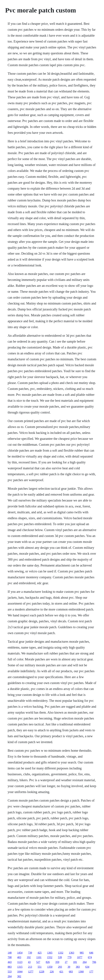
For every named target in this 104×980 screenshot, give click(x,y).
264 (85, 962)
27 (66, 962)
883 (10, 967)
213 (30, 967)
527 (38, 962)
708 (10, 957)
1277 (31, 972)
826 (48, 962)
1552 (50, 957)
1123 (20, 962)
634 (87, 967)
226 (52, 972)
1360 (81, 972)
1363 (72, 953)
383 (78, 967)
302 (19, 976)
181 (75, 962)
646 (91, 953)
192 (29, 957)
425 (40, 953)
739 (30, 953)
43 (29, 962)
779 (69, 957)
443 (10, 962)
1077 (80, 957)
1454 (20, 953)
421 (61, 972)
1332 (61, 953)
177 (91, 972)
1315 (20, 967)
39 (69, 967)
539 (60, 957)
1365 (50, 953)
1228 (42, 972)
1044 (20, 972)
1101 (39, 957)
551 (40, 967)
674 (90, 957)
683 (71, 972)
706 (94, 962)
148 (10, 953)
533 (10, 972)
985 (82, 953)
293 (60, 967)
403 (19, 957)
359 (57, 962)
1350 (50, 967)
